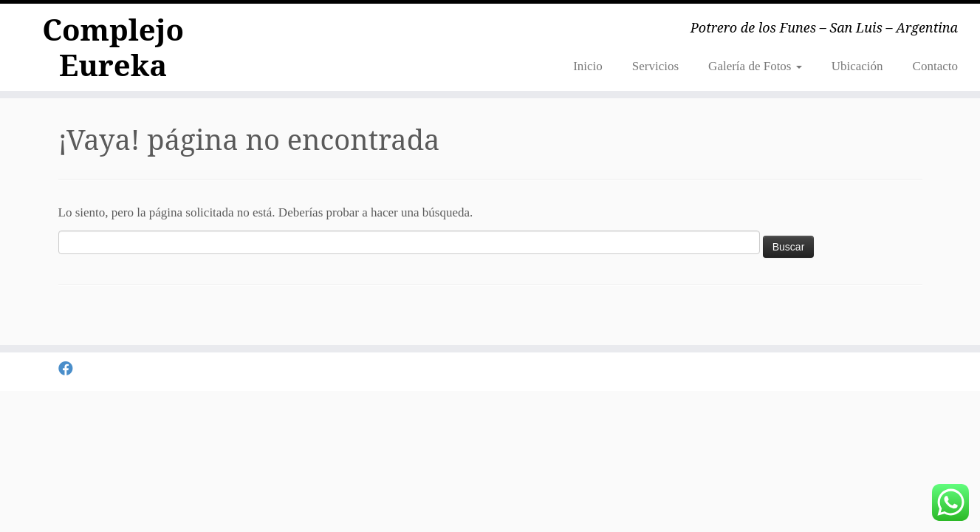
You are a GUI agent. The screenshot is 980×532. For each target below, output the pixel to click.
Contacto (935, 66)
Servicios (655, 66)
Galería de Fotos (755, 66)
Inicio (588, 66)
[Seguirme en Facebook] (71, 369)
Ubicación (857, 66)
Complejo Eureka (113, 47)
